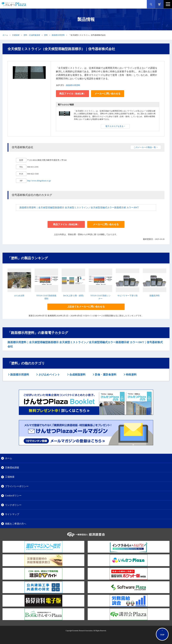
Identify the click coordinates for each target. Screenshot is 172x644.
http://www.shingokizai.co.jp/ (39, 181)
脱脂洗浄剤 (155, 296)
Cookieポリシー (13, 496)
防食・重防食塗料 (105, 375)
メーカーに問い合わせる (107, 94)
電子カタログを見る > (115, 126)
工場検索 (10, 477)
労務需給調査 (12, 468)
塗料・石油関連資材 (32, 35)
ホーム (5, 35)
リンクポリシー (13, 505)
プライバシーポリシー (17, 486)
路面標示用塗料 (58, 35)
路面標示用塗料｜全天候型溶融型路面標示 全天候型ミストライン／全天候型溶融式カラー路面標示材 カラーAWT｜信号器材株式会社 (85, 344)
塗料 (46, 35)
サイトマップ (12, 514)
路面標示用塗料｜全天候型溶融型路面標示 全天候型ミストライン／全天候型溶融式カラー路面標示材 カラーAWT (79, 208)
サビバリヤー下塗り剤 (127, 296)
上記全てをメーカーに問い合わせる (86, 307)
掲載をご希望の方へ (16, 524)
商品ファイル (72, 94)
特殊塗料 (131, 375)
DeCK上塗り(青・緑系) (73, 296)
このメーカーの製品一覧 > (146, 147)
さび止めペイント (49, 375)
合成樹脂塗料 (77, 375)
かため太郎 (19, 296)
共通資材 (16, 35)
